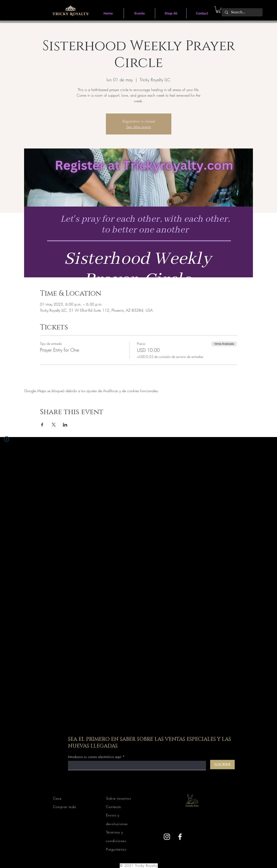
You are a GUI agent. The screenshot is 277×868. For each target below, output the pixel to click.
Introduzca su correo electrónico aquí (95, 757)
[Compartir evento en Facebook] (42, 425)
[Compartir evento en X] (54, 425)
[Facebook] (180, 837)
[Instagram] (167, 837)
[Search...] (242, 12)
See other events (138, 127)
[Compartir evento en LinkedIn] (65, 425)
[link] (218, 10)
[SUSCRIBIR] (222, 765)
